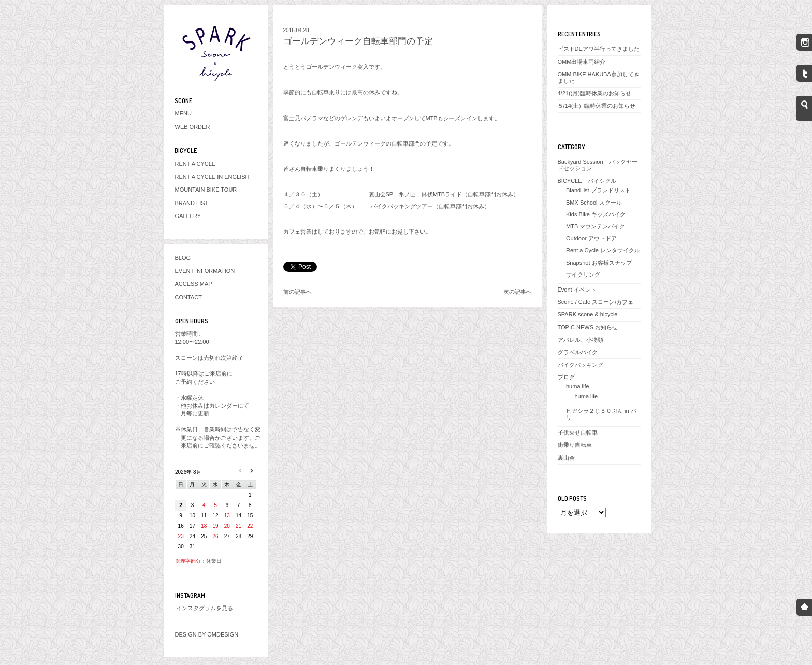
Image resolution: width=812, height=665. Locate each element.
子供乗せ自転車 (578, 432)
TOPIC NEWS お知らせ (588, 327)
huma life (578, 386)
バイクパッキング (581, 365)
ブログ (566, 377)
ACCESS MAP (194, 284)
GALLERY (188, 216)
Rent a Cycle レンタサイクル (603, 250)
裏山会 (566, 458)
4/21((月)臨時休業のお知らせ (594, 93)
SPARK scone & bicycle (588, 314)
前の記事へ (298, 292)
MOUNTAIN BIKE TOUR (206, 190)
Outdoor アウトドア (591, 238)
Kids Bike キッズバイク (596, 214)
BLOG (183, 258)
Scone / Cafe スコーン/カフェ (596, 302)
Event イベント (577, 290)
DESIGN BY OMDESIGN (207, 634)
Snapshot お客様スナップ (599, 263)
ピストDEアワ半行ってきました (599, 49)
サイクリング (583, 274)
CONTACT (189, 297)
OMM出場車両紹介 (582, 62)
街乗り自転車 (575, 445)
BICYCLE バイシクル (587, 181)
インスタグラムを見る (205, 608)
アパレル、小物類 (581, 340)
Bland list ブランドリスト (598, 190)
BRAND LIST (192, 203)
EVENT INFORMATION (205, 271)
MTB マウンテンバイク (596, 226)
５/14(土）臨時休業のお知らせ (597, 106)
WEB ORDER (193, 127)
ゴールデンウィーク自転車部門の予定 (358, 41)
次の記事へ (518, 292)
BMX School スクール (594, 203)
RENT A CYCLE (195, 164)
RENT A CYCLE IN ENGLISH (212, 177)
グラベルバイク (578, 352)
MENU (183, 113)
